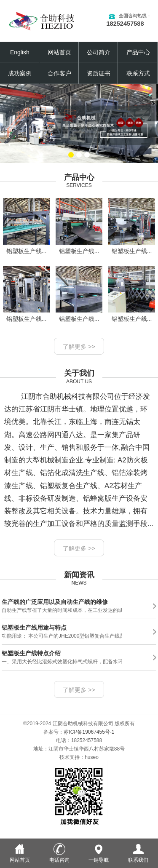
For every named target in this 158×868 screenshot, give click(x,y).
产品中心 (138, 52)
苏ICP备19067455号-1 (89, 732)
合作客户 (59, 73)
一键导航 (99, 857)
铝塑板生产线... (26, 226)
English (20, 52)
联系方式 (138, 73)
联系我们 (138, 857)
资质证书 (99, 73)
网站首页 (59, 52)
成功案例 (20, 73)
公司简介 (99, 52)
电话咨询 (59, 857)
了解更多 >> (79, 347)
